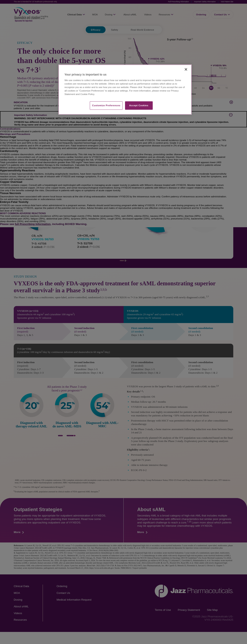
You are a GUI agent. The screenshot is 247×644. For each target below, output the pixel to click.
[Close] (186, 69)
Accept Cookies (139, 105)
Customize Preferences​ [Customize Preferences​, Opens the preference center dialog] (106, 105)
